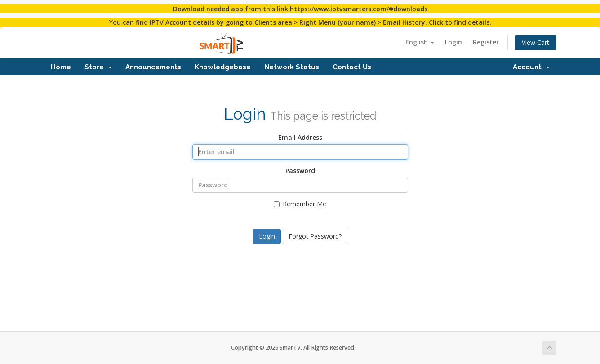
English (420, 42)
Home (61, 67)
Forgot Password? (315, 236)
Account (531, 67)
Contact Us (352, 67)
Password (300, 171)
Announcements (153, 67)
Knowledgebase (223, 67)
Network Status (292, 67)
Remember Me (300, 204)
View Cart (536, 42)
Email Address (300, 137)
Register (486, 42)
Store (98, 67)
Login (453, 42)
